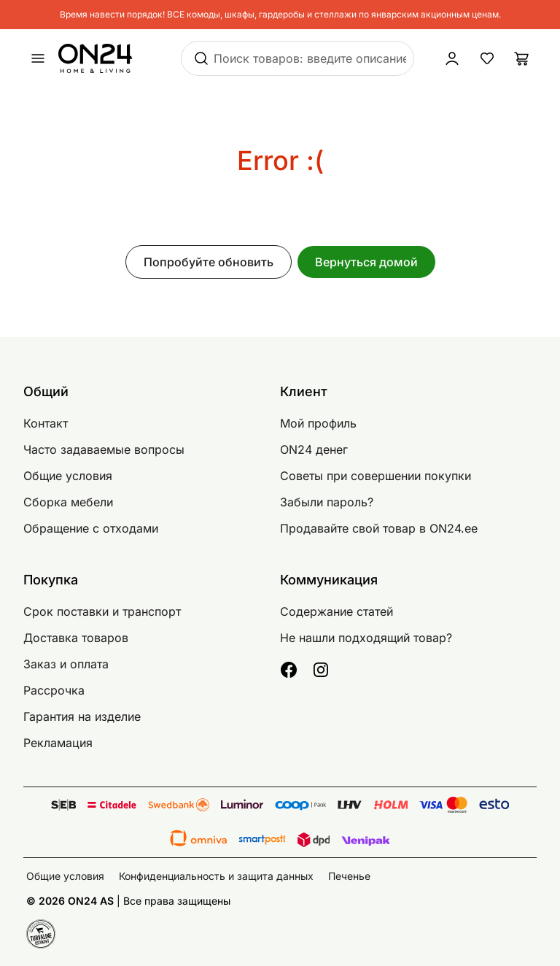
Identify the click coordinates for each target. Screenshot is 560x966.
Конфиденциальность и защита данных (216, 876)
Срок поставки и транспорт (102, 611)
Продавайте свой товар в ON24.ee (379, 528)
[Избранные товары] (487, 58)
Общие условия (68, 476)
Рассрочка (54, 690)
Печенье (349, 876)
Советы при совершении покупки (376, 476)
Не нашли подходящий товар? (366, 638)
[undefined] (38, 58)
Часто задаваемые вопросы (104, 449)
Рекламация (58, 743)
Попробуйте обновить (209, 262)
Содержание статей (337, 611)
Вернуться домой (366, 262)
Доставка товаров (76, 638)
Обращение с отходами (91, 528)
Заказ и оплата (66, 664)
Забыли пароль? (327, 502)
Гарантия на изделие (82, 716)
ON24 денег (314, 449)
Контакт (46, 423)
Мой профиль (318, 423)
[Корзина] (522, 58)
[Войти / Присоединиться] (452, 58)
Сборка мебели (68, 502)
